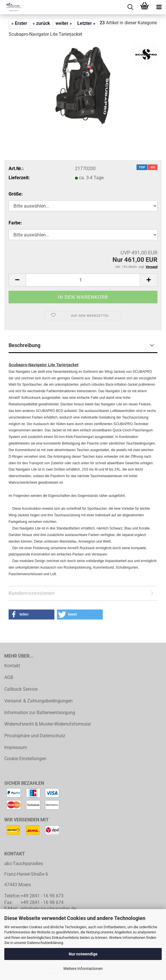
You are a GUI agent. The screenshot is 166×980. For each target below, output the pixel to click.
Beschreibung (24, 345)
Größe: (16, 194)
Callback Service (21, 689)
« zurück (41, 23)
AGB (9, 677)
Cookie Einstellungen (25, 759)
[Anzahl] (83, 280)
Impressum (16, 747)
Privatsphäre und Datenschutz (35, 736)
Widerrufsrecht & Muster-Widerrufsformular (48, 724)
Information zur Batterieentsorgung (40, 713)
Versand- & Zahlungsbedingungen (38, 701)
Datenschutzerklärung (45, 943)
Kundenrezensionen (32, 593)
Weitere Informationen (83, 969)
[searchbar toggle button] (130, 7)
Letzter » (86, 23)
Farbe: (15, 223)
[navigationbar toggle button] (159, 7)
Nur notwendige (83, 954)
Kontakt (12, 666)
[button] (17, 280)
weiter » (64, 23)
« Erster (19, 23)
